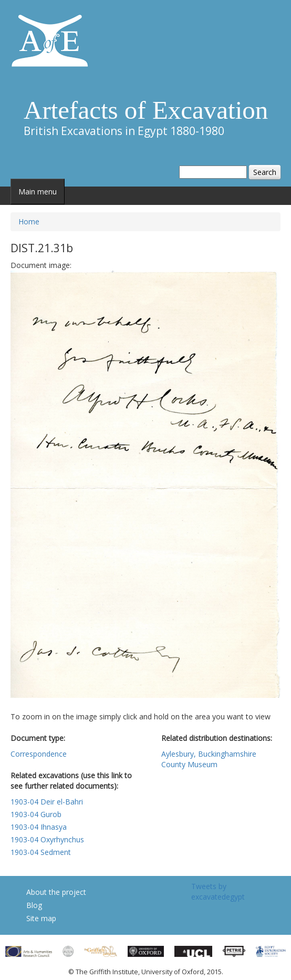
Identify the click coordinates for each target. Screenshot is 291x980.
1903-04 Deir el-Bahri (47, 802)
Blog (34, 905)
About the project (56, 892)
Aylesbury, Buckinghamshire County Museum (209, 759)
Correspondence (39, 754)
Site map (41, 918)
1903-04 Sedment (41, 852)
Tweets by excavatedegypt (218, 891)
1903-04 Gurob (36, 814)
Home (29, 221)
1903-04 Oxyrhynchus (47, 839)
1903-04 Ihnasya (39, 827)
